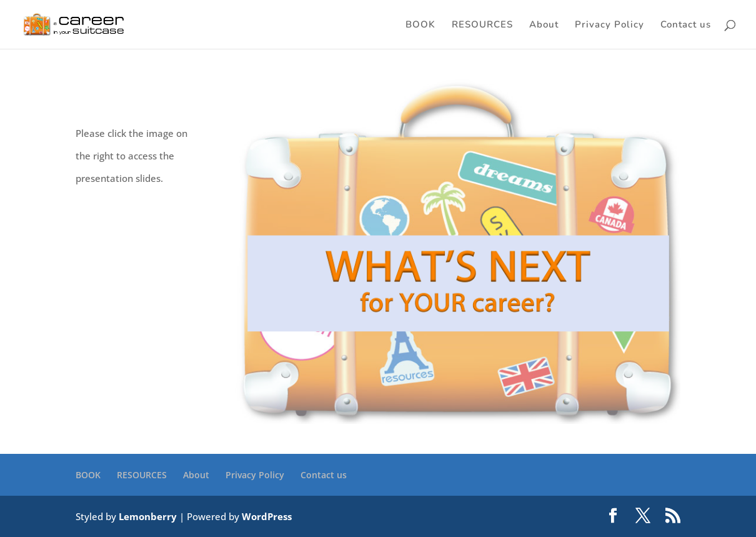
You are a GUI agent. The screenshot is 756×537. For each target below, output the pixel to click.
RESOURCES (482, 25)
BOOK (420, 25)
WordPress (267, 516)
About (544, 25)
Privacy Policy (609, 25)
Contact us (686, 25)
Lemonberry (148, 516)
